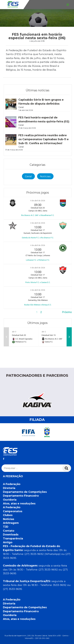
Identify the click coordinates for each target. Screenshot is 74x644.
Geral (28, 176)
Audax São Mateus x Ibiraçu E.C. (38, 305)
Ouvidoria (10, 500)
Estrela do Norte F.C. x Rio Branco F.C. (38, 238)
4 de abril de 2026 (38, 201)
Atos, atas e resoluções (19, 503)
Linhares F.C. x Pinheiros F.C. (38, 260)
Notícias (45, 176)
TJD (6, 527)
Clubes (8, 515)
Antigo (8, 542)
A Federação (12, 484)
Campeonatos (13, 511)
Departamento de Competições (25, 492)
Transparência (13, 538)
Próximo (67, 312)
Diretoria (9, 488)
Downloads (11, 534)
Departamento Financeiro (21, 496)
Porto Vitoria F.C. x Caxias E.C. (38, 282)
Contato (9, 531)
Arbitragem (11, 523)
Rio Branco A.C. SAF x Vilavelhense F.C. (38, 215)
